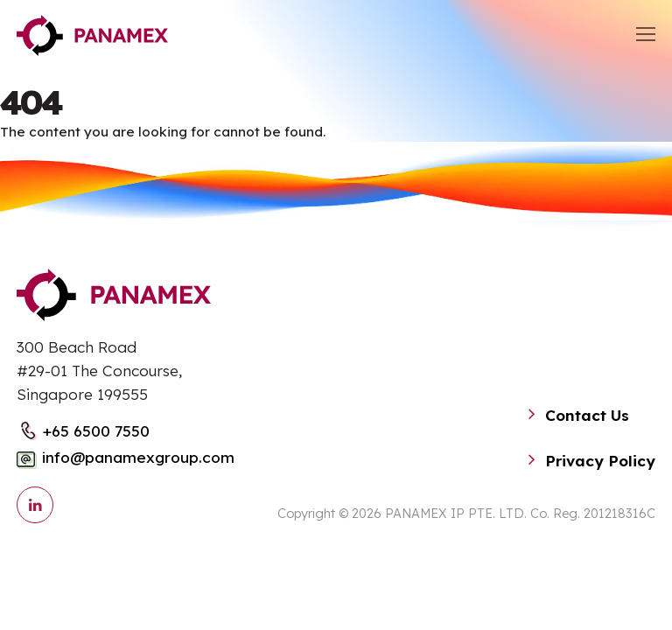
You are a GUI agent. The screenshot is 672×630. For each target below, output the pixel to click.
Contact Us (587, 415)
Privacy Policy (600, 461)
